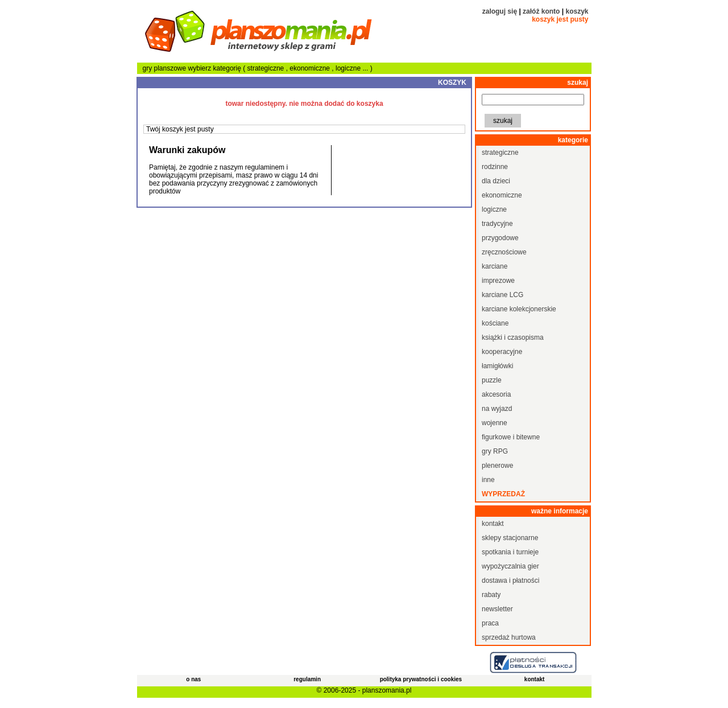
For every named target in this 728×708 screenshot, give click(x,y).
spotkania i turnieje (510, 552)
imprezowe (498, 281)
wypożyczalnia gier (510, 566)
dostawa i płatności (510, 581)
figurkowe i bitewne (511, 437)
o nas (193, 679)
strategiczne (267, 68)
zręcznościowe (504, 252)
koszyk (577, 11)
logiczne (349, 68)
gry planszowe (165, 68)
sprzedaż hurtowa (509, 637)
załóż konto (541, 11)
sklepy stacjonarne (510, 538)
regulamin (307, 679)
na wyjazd (497, 409)
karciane (495, 266)
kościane (495, 323)
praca (490, 623)
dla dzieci (496, 181)
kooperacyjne (502, 352)
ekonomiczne (311, 68)
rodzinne (495, 167)
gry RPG (495, 451)
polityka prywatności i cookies (421, 679)
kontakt (493, 524)
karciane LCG (502, 295)
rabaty (491, 595)
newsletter (497, 609)
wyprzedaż (503, 494)
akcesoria (496, 394)
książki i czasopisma (513, 337)
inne (488, 480)
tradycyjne (497, 224)
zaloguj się (500, 11)
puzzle (492, 380)
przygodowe (500, 238)
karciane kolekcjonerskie (519, 309)
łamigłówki (497, 366)
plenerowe (497, 466)
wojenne (495, 423)
